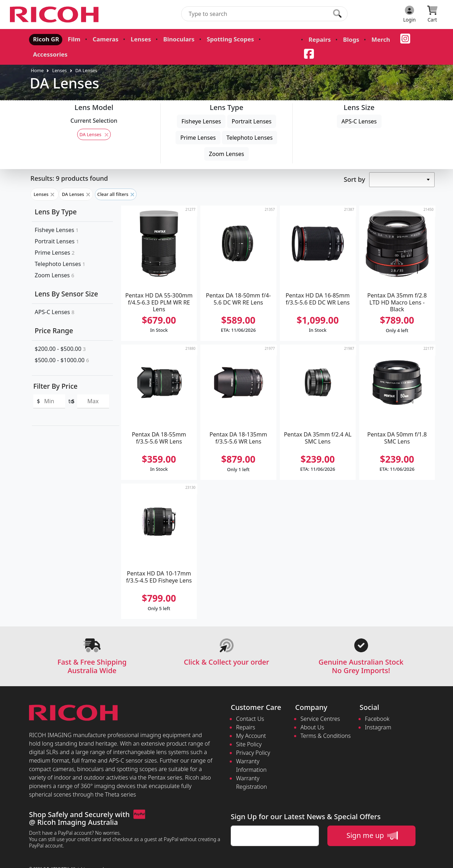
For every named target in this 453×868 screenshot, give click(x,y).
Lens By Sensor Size (66, 279)
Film (71, 39)
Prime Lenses (198, 123)
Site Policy (249, 729)
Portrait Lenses (252, 106)
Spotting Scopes (221, 39)
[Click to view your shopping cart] (432, 15)
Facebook (377, 704)
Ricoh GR (45, 39)
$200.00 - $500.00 (60, 334)
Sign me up (372, 821)
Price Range (54, 316)
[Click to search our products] (337, 13)
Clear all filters (116, 179)
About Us (312, 712)
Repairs (309, 40)
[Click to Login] (409, 15)
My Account (251, 721)
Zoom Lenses (226, 139)
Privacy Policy (253, 738)
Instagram (378, 712)
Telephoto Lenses (250, 123)
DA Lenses (86, 55)
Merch (368, 40)
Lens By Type (56, 197)
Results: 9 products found (69, 163)
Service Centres (320, 704)
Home (37, 55)
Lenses (136, 39)
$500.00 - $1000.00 (62, 345)
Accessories (272, 39)
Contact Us (250, 704)
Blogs (339, 40)
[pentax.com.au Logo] (56, 15)
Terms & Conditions (326, 721)
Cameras (102, 39)
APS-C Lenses (359, 106)
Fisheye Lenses (201, 106)
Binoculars (172, 39)
